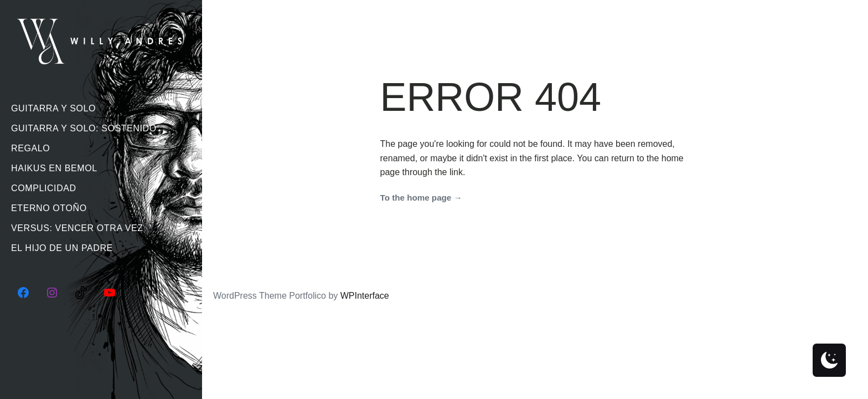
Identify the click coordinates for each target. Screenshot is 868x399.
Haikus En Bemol (54, 168)
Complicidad (44, 188)
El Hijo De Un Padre (62, 248)
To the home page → (421, 198)
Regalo (30, 148)
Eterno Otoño (49, 208)
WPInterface (365, 296)
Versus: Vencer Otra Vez (77, 228)
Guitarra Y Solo (53, 108)
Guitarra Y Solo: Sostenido (84, 128)
